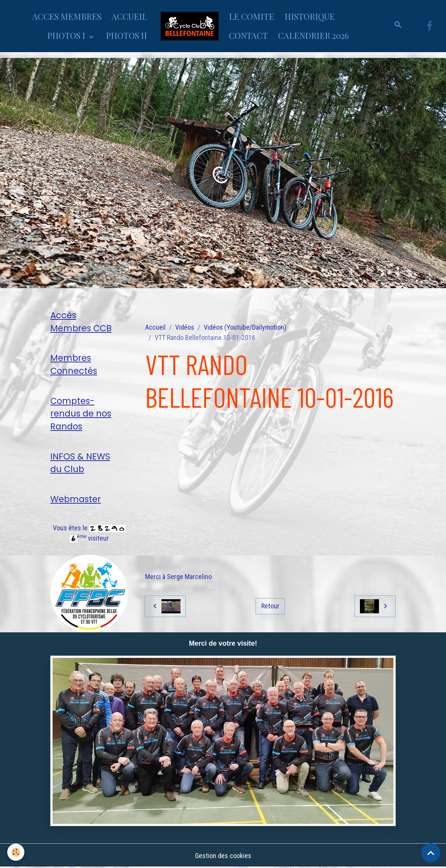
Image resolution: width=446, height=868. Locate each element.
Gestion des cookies (223, 856)
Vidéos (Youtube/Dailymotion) (245, 327)
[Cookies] (16, 852)
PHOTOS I (67, 35)
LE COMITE (252, 16)
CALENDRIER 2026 (313, 35)
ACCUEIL (129, 16)
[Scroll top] (431, 853)
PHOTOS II (126, 35)
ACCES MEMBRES (67, 16)
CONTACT (248, 35)
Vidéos (185, 327)
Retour (270, 606)
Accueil (155, 327)
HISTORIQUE (310, 16)
